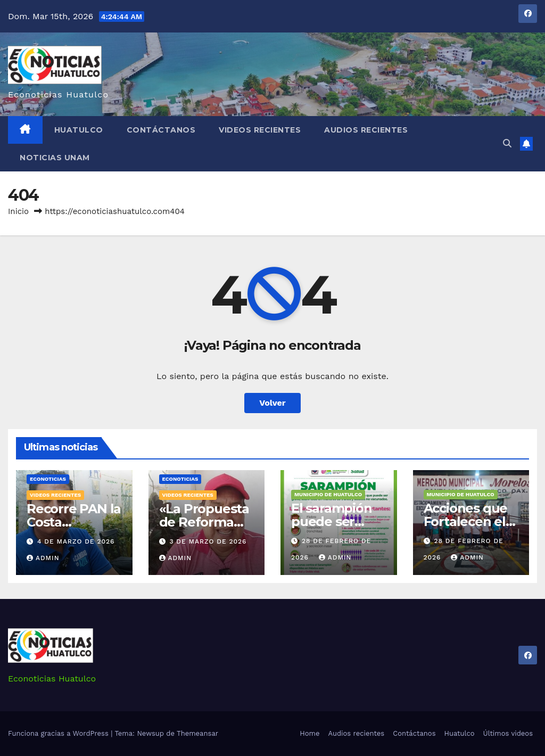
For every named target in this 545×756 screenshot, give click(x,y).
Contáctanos (161, 130)
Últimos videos (508, 733)
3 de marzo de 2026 (208, 541)
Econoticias (48, 479)
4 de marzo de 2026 (76, 541)
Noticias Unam (55, 158)
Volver (272, 403)
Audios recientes (366, 130)
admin (43, 558)
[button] (507, 143)
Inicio (18, 211)
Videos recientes (260, 130)
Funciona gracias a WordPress (59, 733)
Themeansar (197, 733)
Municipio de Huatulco (328, 494)
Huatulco (79, 130)
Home (309, 733)
